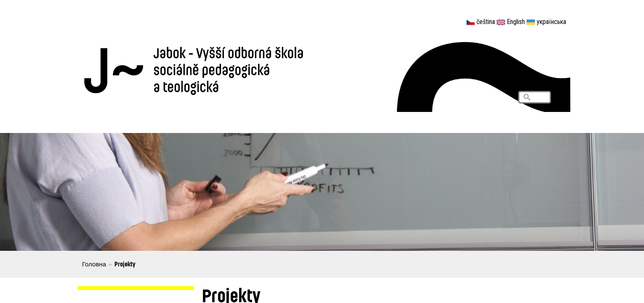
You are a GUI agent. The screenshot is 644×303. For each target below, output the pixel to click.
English (516, 22)
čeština (486, 22)
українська (551, 22)
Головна (94, 264)
